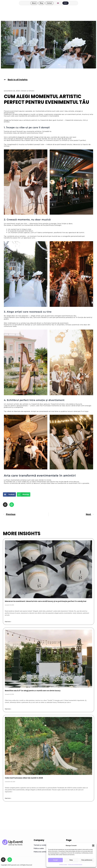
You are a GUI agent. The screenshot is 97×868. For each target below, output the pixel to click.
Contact (48, 6)
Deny (71, 860)
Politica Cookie (63, 864)
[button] (93, 846)
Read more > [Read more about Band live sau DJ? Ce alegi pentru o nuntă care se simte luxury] (8, 709)
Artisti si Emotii (27, 91)
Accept (55, 860)
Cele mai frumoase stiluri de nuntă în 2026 (24, 778)
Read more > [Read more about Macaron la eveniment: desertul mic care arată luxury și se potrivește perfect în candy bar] (8, 622)
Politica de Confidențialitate (75, 864)
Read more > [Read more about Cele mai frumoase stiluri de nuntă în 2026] (8, 798)
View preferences (87, 860)
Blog (51, 3)
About (44, 3)
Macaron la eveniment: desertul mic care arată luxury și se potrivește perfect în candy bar (46, 601)
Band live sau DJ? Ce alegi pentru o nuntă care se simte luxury (33, 690)
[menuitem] (61, 4)
